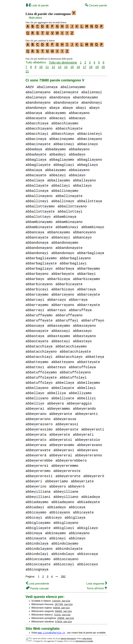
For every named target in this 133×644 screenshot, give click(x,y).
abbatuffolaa (82, 366)
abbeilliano (66, 495)
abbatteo (57, 366)
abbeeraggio (79, 402)
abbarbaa (65, 267)
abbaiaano (79, 168)
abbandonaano (39, 246)
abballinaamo (65, 189)
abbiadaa (91, 495)
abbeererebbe (39, 459)
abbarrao (57, 308)
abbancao (82, 236)
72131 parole (62, 613)
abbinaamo (55, 532)
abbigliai (64, 526)
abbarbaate (63, 272)
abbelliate (63, 397)
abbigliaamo (38, 521)
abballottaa (90, 200)
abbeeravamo (62, 443)
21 (27, 70)
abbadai (58, 153)
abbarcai (35, 298)
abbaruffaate (39, 319)
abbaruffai (67, 319)
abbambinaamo (39, 220)
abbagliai (64, 163)
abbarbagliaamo (41, 257)
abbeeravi (64, 449)
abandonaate (66, 101)
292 (63, 575)
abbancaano (84, 231)
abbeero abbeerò (67, 485)
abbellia (57, 391)
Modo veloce (35, 18)
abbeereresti (39, 474)
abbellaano (37, 386)
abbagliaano (90, 158)
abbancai (61, 236)
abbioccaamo (38, 557)
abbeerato (36, 438)
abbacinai (64, 142)
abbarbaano (37, 272)
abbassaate (37, 329)
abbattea (95, 355)
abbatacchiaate (75, 350)
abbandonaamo (65, 241)
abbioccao (88, 563)
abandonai (92, 101)
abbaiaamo (55, 168)
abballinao (63, 200)
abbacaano (79, 111)
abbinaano (79, 532)
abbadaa (34, 148)
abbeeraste (67, 428)
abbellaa (65, 381)
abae (68, 106)
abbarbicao (63, 288)
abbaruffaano (69, 314)
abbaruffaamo (39, 314)
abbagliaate (38, 163)
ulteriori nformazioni (68, 637)
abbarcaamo (37, 293)
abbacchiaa (37, 122)
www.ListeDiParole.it (51, 631)
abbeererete (68, 474)
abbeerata (36, 433)
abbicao (53, 516)
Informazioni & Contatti (84, 639)
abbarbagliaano (75, 257)
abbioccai (64, 563)
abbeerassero (39, 423)
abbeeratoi (61, 438)
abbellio (35, 402)
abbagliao (88, 163)
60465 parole (63, 609)
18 (91, 65)
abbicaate (83, 511)
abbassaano (84, 324)
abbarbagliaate (41, 262)
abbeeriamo (56, 480)
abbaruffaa (80, 308)
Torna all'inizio (97, 587)
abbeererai (61, 454)
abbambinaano (69, 220)
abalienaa (47, 85)
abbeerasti (93, 428)
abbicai (34, 516)
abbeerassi (67, 423)
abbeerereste (67, 469)
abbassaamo (59, 324)
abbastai (61, 340)
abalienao (36, 96)
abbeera (56, 402)
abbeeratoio (87, 438)
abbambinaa (65, 215)
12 (53, 65)
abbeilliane (66, 490)
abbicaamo (36, 511)
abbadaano (79, 148)
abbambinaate (39, 225)
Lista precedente (38, 582)
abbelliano (37, 397)
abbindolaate (69, 547)
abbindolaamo (65, 542)
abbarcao (57, 298)
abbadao (77, 153)
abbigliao (88, 526)
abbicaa (77, 506)
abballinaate (69, 194)
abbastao (82, 340)
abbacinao (88, 142)
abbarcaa (87, 288)
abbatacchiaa (39, 345)
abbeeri (34, 480)
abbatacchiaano (41, 350)
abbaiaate (36, 174)
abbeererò (94, 474)
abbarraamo (37, 303)
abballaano (84, 179)
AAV (30, 85)
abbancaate (37, 236)
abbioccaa (88, 552)
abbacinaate (38, 142)
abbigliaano (66, 521)
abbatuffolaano (75, 371)
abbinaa (34, 532)
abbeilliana (38, 490)
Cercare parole (96, 5)
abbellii (87, 397)
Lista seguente (97, 582)
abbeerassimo (39, 428)
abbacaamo (55, 111)
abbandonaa (37, 241)
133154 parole (61, 599)
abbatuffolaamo (41, 371)
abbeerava (36, 443)
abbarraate (89, 303)
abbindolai (37, 552)
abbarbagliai (73, 262)
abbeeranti (86, 412)
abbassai (61, 329)
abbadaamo (55, 148)
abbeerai (35, 407)
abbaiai (58, 174)
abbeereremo (38, 469)
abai (81, 106)
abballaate (37, 184)
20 (103, 65)
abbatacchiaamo (71, 345)
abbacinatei (90, 132)
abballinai (37, 200)
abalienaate (66, 91)
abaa (54, 106)
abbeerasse (65, 417)
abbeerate (60, 433)
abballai (61, 184)
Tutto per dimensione (63, 61)
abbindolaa (37, 542)
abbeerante (61, 412)
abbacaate (36, 117)
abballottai (70, 210)
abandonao (36, 106)
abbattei (35, 366)
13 (60, 65)
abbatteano (63, 360)
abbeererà (36, 454)
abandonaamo (85, 96)
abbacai (58, 117)
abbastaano (84, 334)
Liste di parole (37, 5)
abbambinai (67, 225)
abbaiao (77, 174)
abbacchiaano (39, 127)
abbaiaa (34, 168)
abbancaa (35, 231)
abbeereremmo (65, 464)
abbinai (58, 537)
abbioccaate (38, 563)
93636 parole (61, 606)
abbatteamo (37, 360)
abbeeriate (82, 480)
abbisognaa (37, 568)
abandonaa (60, 96)
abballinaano (39, 194)
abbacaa (34, 111)
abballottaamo (40, 205)
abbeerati (83, 433)
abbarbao (35, 277)
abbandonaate (69, 246)
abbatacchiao (69, 355)
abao (94, 106)
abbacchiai (37, 132)
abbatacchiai (39, 355)
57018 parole (63, 620)
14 (66, 65)
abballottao (38, 215)
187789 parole (64, 602)
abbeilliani (38, 495)
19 (97, 65)
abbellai (87, 386)
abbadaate (36, 153)
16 (78, 65)
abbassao (82, 329)
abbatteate (89, 360)
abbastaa (35, 334)
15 (72, 65)
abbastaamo (59, 334)
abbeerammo (59, 407)
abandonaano (38, 101)
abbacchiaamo (65, 122)
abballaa (35, 179)
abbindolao (63, 552)
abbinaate (36, 537)
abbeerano (36, 412)
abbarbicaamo (86, 277)
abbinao (77, 537)
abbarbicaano (39, 283)
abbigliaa (75, 516)
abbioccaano (66, 557)
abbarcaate (89, 293)
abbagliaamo (62, 158)
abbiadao (57, 506)
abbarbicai (37, 288)
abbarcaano (63, 293)
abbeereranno (88, 454)
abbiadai (35, 506)
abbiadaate (89, 500)
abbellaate (63, 386)
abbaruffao (93, 319)
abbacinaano (90, 137)
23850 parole (66, 616)
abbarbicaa (59, 277)
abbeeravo (88, 449)
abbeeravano (90, 443)
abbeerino (36, 485)
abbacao (77, 117)
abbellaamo (89, 381)
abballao (82, 184)
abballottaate (40, 210)
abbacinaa (36, 137)
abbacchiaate (69, 127)
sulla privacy (87, 637)
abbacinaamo (62, 137)
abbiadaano (63, 500)
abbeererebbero (71, 459)
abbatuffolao (39, 381)
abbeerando (84, 407)
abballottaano (72, 205)
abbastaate (37, 340)
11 (47, 65)
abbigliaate (38, 526)
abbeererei (37, 464)
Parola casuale (37, 587)
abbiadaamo (37, 500)
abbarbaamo (89, 267)
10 (41, 65)
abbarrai (35, 308)
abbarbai (87, 272)
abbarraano (63, 303)
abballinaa (37, 189)
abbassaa (35, 324)
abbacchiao (63, 132)
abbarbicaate (69, 283)
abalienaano (38, 91)
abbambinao (93, 225)
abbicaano (60, 511)
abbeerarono (38, 417)
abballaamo (59, 179)
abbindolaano (39, 547)
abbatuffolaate (41, 376)
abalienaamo (73, 85)
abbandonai (37, 251)
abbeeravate (38, 449)
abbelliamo (80, 391)
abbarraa (78, 298)
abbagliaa (36, 158)
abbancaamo (59, 231)
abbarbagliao (39, 267)
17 (85, 65)
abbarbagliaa (91, 251)
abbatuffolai (73, 376)
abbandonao (63, 251)
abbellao (35, 391)
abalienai (92, 91)
